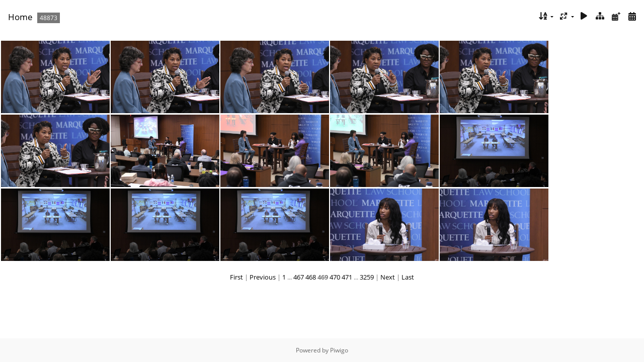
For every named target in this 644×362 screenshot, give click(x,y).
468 (311, 277)
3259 (367, 277)
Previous (263, 277)
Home (20, 17)
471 (347, 277)
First (236, 277)
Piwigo (339, 350)
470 (335, 277)
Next (388, 277)
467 (299, 277)
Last (408, 277)
